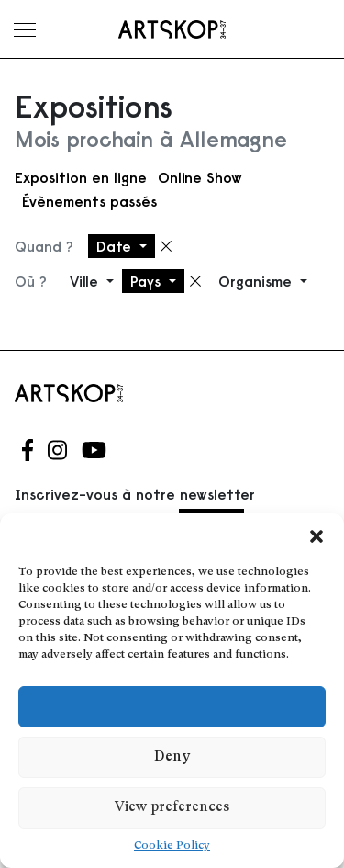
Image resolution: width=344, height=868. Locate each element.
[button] (316, 536)
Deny (172, 757)
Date (116, 246)
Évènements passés (89, 201)
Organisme (257, 281)
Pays (148, 281)
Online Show (200, 177)
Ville (86, 281)
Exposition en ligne (81, 177)
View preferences (172, 808)
